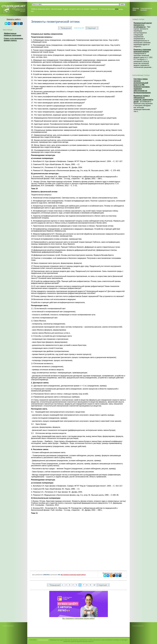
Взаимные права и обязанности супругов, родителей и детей (143, 99)
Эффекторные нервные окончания (12, 34)
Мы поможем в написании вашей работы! (73, 575)
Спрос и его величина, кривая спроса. (14, 39)
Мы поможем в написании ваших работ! (79, 618)
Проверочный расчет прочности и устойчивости (143, 25)
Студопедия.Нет (43, 640)
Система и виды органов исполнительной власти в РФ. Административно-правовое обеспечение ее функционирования (142, 86)
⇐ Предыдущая (65, 28)
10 (94, 585)
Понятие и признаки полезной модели (142, 51)
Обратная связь (136, 9)
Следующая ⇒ (92, 28)
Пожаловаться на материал (146, 9)
